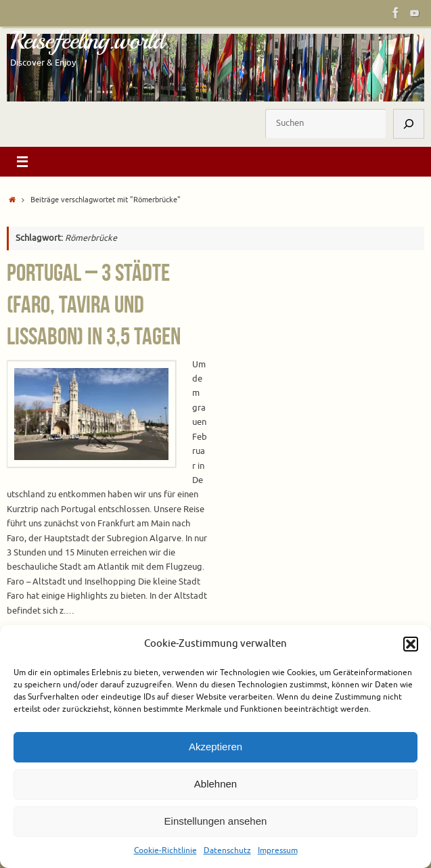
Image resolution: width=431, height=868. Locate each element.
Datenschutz (227, 850)
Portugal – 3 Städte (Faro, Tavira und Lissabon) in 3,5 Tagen (94, 304)
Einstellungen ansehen (216, 821)
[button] (411, 644)
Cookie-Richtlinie (165, 850)
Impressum (278, 850)
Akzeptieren (215, 747)
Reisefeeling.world (87, 41)
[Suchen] (409, 123)
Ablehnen (215, 784)
